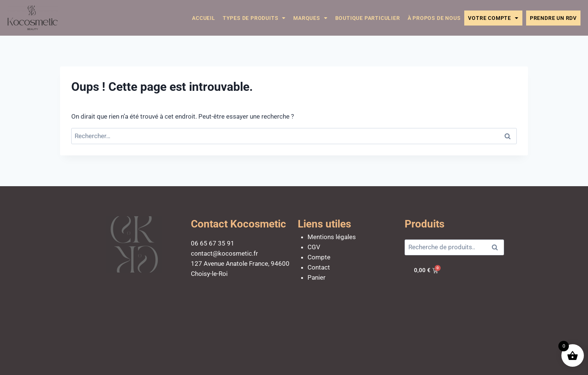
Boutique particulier (368, 18)
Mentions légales (332, 237)
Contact (319, 267)
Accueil (204, 18)
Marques (310, 18)
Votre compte (493, 18)
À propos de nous (434, 18)
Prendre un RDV (553, 18)
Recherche (497, 248)
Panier (316, 277)
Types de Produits (254, 18)
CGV (314, 247)
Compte (319, 257)
